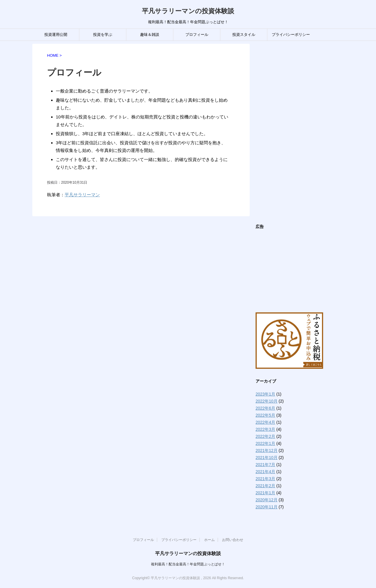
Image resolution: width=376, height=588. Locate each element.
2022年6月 (265, 408)
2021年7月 (265, 465)
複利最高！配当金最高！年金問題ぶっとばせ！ (188, 564)
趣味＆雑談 (150, 35)
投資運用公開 (56, 35)
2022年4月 (265, 422)
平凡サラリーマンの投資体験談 (188, 11)
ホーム (209, 540)
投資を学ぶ (103, 35)
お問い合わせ (233, 540)
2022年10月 (267, 401)
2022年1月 (265, 443)
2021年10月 (267, 458)
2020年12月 (267, 500)
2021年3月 (265, 479)
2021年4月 (265, 472)
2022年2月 (265, 436)
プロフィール (197, 35)
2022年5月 (265, 415)
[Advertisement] (300, 132)
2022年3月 (265, 429)
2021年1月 (265, 493)
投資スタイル (244, 35)
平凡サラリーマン (82, 195)
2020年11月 (267, 507)
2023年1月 (265, 394)
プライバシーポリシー (291, 35)
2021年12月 (267, 450)
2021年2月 (265, 486)
